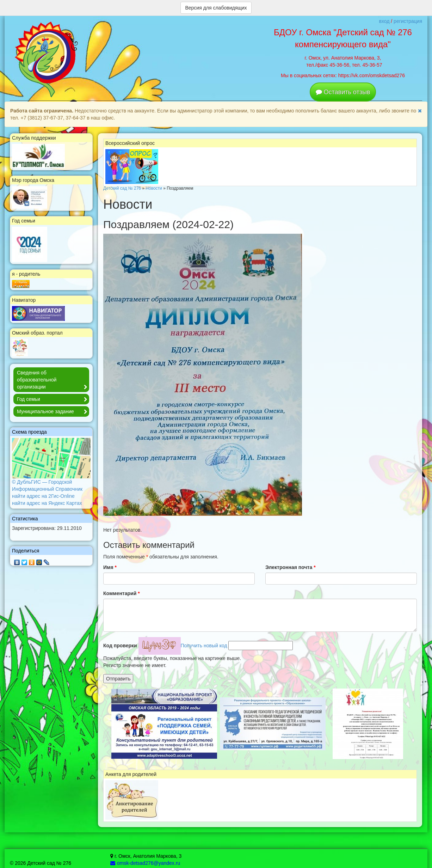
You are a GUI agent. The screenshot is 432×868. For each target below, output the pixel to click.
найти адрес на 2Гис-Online (43, 496)
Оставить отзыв (347, 92)
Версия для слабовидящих (216, 8)
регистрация (408, 21)
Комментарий (122, 593)
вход (384, 21)
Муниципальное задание (53, 412)
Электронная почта (291, 567)
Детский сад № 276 (122, 188)
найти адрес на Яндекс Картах (47, 503)
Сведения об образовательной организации (53, 380)
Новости (154, 188)
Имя (110, 567)
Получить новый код (204, 646)
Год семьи (53, 399)
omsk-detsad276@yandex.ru (145, 863)
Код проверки (120, 646)
